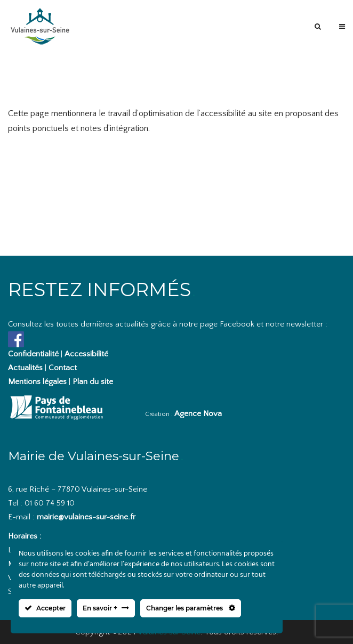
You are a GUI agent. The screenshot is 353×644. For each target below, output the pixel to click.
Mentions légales (37, 382)
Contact (63, 368)
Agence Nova (198, 414)
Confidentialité (33, 354)
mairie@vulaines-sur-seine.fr (86, 517)
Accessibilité (86, 354)
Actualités (25, 368)
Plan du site (93, 382)
